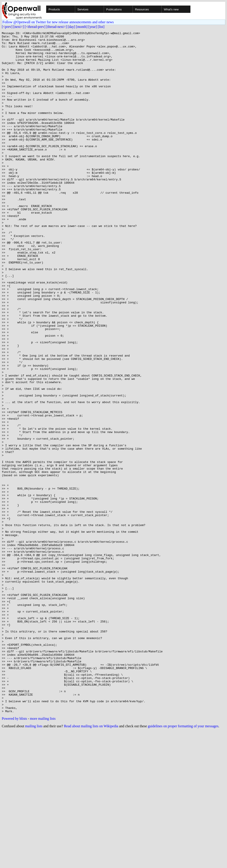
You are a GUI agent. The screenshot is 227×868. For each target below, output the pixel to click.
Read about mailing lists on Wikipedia (91, 862)
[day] (71, 27)
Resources (142, 9)
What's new (171, 9)
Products (54, 9)
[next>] (19, 27)
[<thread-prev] (35, 27)
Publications (114, 9)
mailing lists (34, 862)
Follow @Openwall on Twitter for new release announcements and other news (58, 22)
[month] (82, 27)
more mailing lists (43, 855)
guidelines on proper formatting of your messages (183, 862)
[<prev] (7, 27)
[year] (93, 27)
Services (83, 9)
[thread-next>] (57, 27)
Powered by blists (14, 855)
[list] (101, 27)
